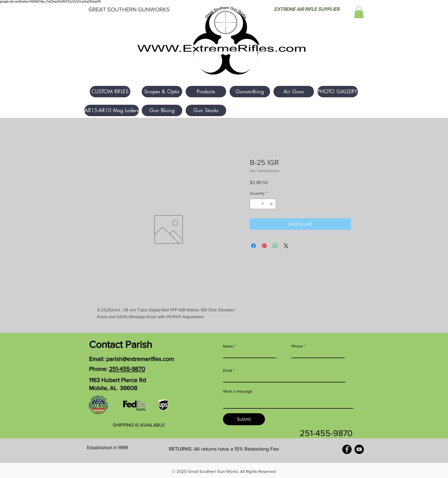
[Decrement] (254, 204)
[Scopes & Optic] (162, 92)
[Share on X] (286, 246)
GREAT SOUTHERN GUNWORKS (129, 9)
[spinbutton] (263, 204)
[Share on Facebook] (254, 246)
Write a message (238, 391)
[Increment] (272, 204)
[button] (359, 12)
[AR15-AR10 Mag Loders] (112, 110)
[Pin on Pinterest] (264, 246)
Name (228, 346)
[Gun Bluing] (162, 110)
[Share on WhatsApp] (275, 246)
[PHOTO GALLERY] (338, 92)
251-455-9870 (127, 369)
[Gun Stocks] (206, 110)
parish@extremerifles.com (140, 359)
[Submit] (244, 419)
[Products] (206, 92)
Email (228, 370)
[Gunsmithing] (250, 92)
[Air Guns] (294, 92)
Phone (297, 346)
